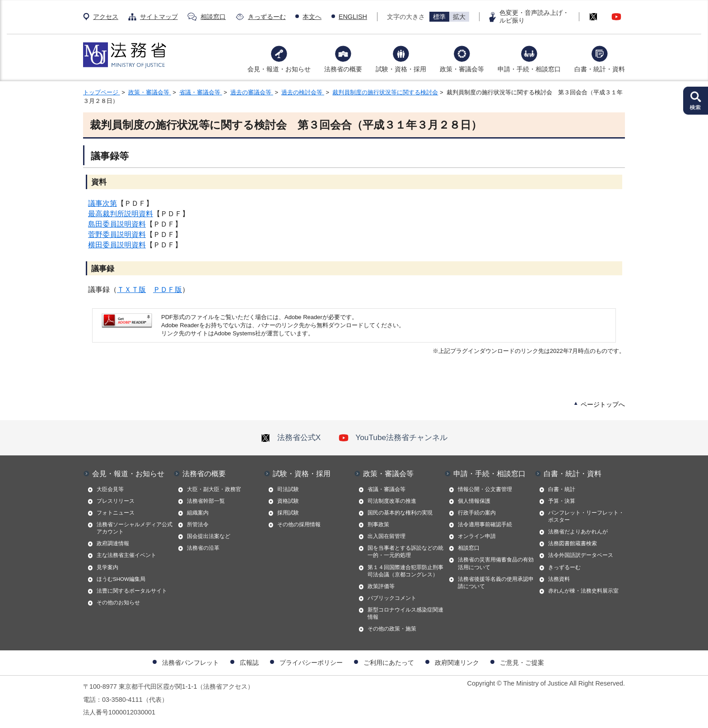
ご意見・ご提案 (522, 663)
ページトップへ (603, 404)
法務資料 (559, 579)
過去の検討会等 (303, 92)
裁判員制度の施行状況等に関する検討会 (385, 92)
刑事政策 (378, 524)
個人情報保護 (474, 501)
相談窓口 (213, 17)
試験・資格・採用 (401, 69)
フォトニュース (116, 513)
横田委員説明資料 (117, 245)
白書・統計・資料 (600, 69)
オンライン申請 (477, 536)
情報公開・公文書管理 (485, 489)
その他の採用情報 (299, 524)
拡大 (459, 17)
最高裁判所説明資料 (121, 214)
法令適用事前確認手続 (485, 524)
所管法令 (198, 524)
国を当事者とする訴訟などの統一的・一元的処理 (405, 552)
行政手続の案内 (477, 513)
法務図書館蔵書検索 (573, 543)
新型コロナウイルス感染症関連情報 (405, 613)
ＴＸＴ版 (131, 290)
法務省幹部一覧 (206, 501)
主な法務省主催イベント (126, 555)
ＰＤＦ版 (168, 290)
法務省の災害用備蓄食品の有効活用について (496, 563)
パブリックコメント (392, 598)
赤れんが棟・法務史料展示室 (583, 591)
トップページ (102, 92)
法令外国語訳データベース (581, 555)
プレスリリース (116, 501)
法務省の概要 (343, 69)
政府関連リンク (457, 663)
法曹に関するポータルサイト (132, 591)
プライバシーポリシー (311, 663)
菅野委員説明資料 (117, 234)
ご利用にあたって (389, 663)
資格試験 (288, 501)
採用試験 (288, 513)
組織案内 (198, 513)
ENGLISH (353, 17)
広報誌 (249, 663)
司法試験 (288, 489)
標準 (439, 17)
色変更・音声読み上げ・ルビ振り (534, 16)
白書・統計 (562, 489)
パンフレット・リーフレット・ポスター (586, 516)
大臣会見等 (110, 489)
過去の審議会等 (252, 92)
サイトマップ (159, 17)
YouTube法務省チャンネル (393, 437)
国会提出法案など (209, 536)
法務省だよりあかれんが (578, 532)
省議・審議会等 (201, 92)
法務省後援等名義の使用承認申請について (496, 583)
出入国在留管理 (387, 536)
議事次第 (102, 203)
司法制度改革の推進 (392, 501)
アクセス (106, 17)
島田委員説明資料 (117, 224)
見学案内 (107, 567)
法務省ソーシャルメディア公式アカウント (135, 528)
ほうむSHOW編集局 (121, 579)
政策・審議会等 (462, 69)
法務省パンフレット (191, 663)
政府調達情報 (113, 543)
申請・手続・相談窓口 (529, 69)
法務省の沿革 (203, 548)
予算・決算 (562, 501)
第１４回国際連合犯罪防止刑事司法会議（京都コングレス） (405, 571)
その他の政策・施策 (392, 629)
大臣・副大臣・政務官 (214, 489)
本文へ (312, 17)
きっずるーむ (267, 17)
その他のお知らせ (118, 603)
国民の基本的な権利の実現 (400, 513)
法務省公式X (291, 437)
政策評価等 (381, 586)
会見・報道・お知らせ (279, 69)
